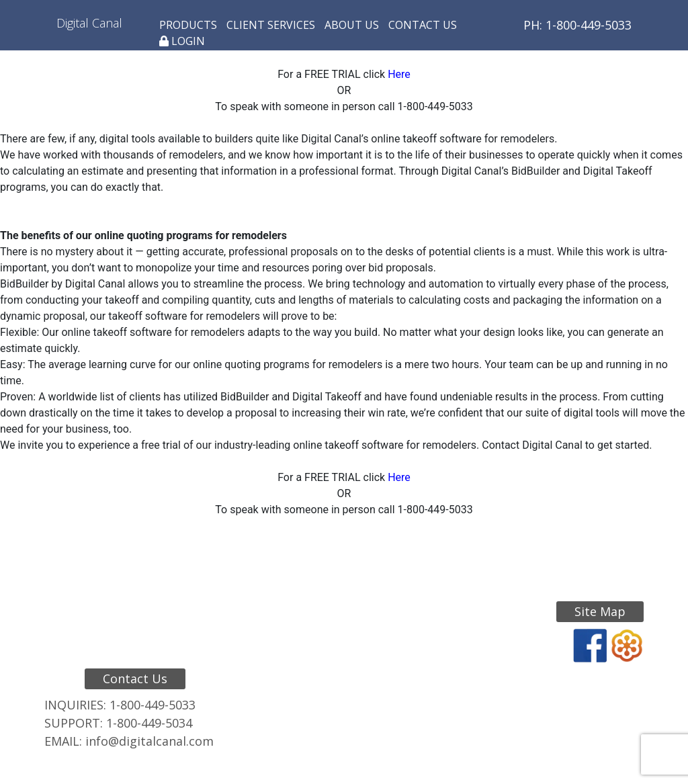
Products (188, 25)
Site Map (600, 611)
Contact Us (423, 25)
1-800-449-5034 (149, 723)
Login (182, 41)
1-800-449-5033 (153, 705)
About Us (352, 25)
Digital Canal (89, 23)
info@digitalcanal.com (149, 741)
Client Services (271, 25)
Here (399, 74)
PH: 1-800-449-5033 (577, 25)
